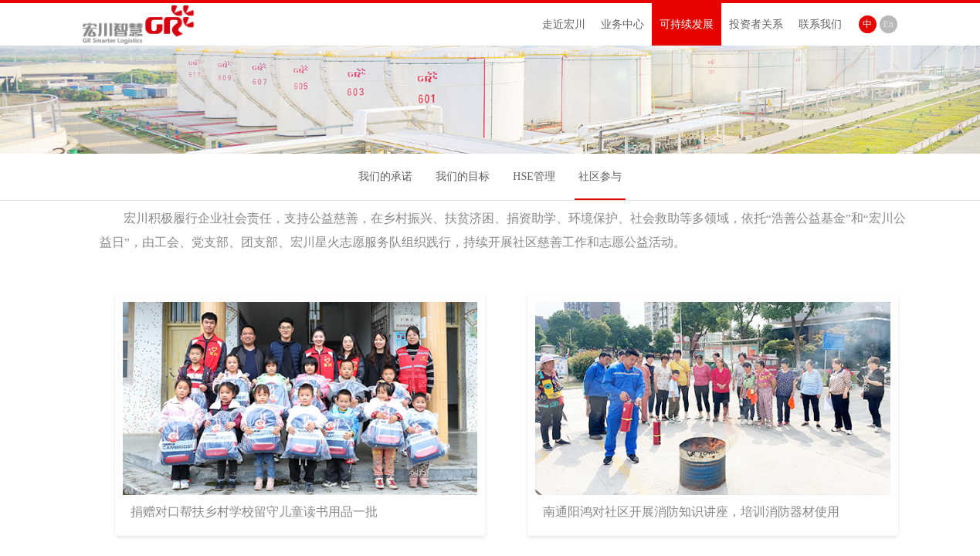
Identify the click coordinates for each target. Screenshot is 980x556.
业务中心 (622, 24)
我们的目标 (463, 176)
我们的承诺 (385, 176)
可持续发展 (687, 24)
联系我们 (820, 24)
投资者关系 (756, 24)
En (888, 24)
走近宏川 (564, 24)
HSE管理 (534, 176)
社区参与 (600, 176)
